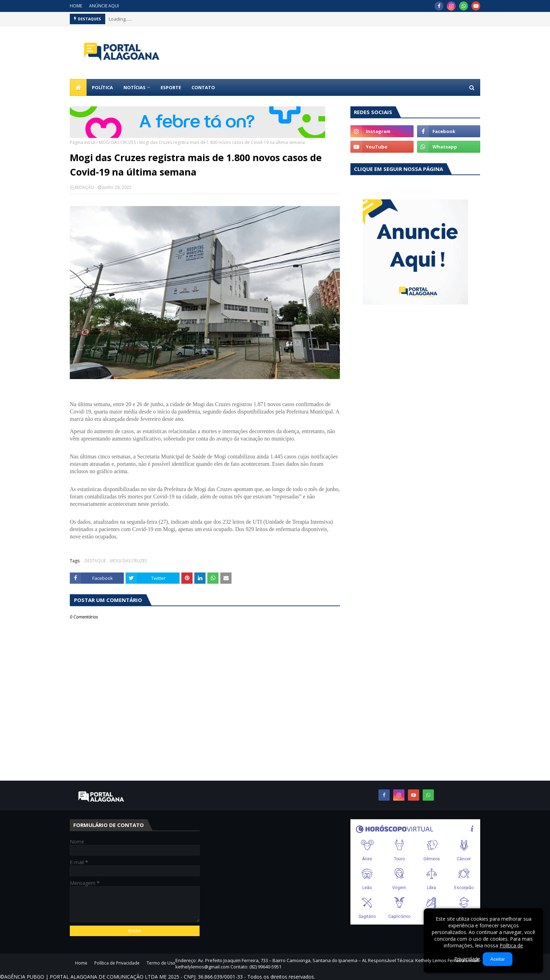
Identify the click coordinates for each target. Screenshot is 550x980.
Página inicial (83, 142)
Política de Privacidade (117, 963)
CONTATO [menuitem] (203, 87)
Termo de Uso (161, 963)
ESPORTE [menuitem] (171, 87)
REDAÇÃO (85, 187)
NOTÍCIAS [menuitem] (135, 87)
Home (81, 963)
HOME (76, 6)
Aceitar (498, 959)
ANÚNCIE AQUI (104, 6)
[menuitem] (78, 87)
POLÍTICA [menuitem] (102, 87)
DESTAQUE (95, 561)
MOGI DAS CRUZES (117, 142)
